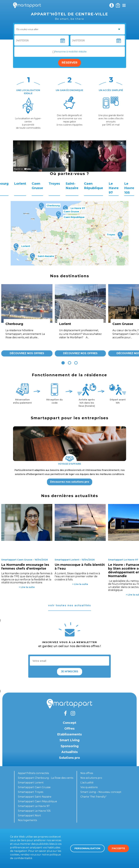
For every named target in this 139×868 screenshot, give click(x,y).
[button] (63, 363)
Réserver (70, 63)
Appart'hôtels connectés (33, 773)
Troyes (54, 184)
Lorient (20, 184)
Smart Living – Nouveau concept (101, 792)
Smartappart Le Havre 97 (34, 806)
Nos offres (87, 773)
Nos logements (27, 820)
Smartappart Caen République (37, 801)
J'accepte (118, 848)
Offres (69, 729)
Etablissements (69, 734)
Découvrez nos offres (27, 353)
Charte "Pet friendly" (93, 797)
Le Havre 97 (114, 188)
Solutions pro (69, 758)
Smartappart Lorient (31, 783)
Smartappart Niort (29, 816)
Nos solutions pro (91, 778)
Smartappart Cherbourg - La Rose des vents (46, 778)
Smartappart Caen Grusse (34, 787)
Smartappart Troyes (31, 792)
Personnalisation (87, 848)
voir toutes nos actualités (70, 605)
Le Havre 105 (129, 188)
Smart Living (69, 740)
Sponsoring (70, 746)
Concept (70, 723)
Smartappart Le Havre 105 (34, 811)
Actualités (70, 752)
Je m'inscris (70, 671)
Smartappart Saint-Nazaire (35, 797)
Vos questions (89, 787)
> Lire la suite (27, 587)
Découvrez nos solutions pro (70, 482)
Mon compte (112, 5)
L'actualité (87, 783)
